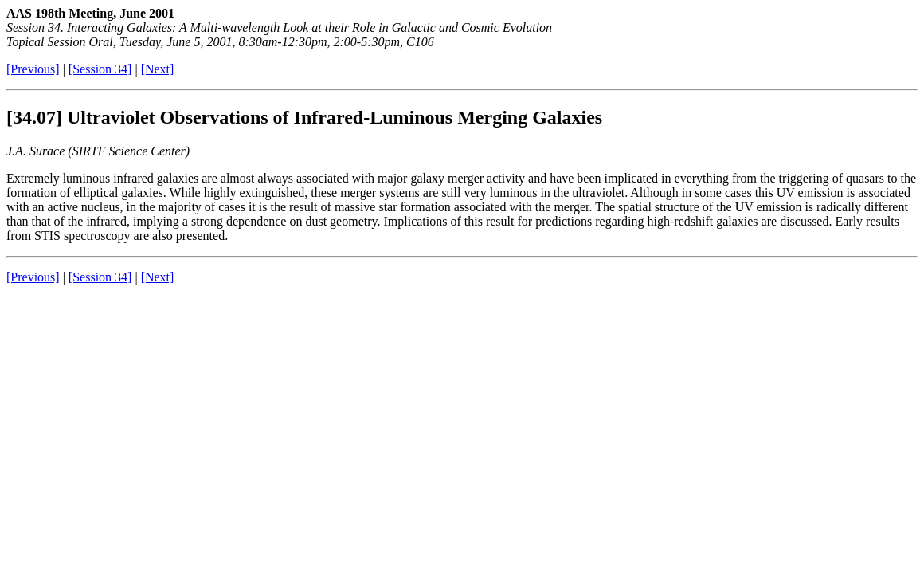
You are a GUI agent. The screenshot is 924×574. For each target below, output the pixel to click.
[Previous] (33, 69)
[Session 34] (100, 69)
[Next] (158, 69)
